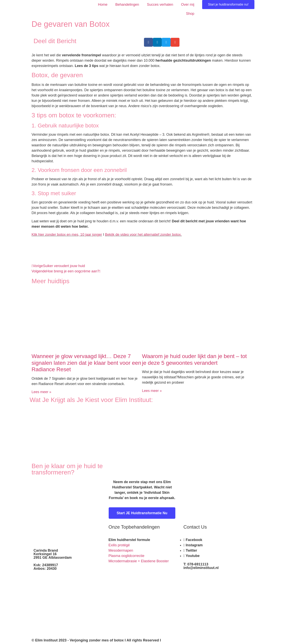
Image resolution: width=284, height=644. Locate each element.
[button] (148, 42)
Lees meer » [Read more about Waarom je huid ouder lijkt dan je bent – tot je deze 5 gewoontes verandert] (152, 391)
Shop (190, 14)
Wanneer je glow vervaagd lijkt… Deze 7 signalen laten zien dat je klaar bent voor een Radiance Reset (86, 363)
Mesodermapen (121, 550)
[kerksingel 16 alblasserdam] (217, 603)
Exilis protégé (119, 545)
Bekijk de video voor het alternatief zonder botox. (143, 235)
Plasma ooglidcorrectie (126, 556)
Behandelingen (127, 5)
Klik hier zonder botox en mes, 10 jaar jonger (67, 235)
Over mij (188, 5)
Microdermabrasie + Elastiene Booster (139, 561)
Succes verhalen (160, 5)
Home (103, 5)
